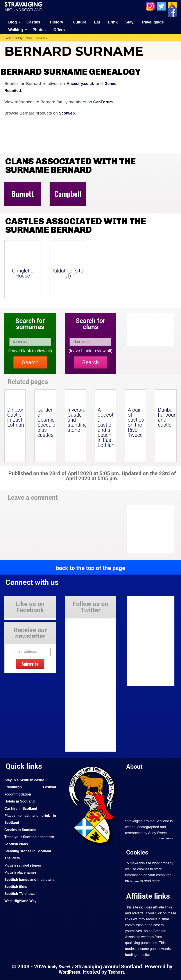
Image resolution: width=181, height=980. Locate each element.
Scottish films (17, 901)
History (56, 22)
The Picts (13, 865)
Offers (59, 30)
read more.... (167, 838)
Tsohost (117, 972)
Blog (13, 22)
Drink (113, 22)
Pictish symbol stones (24, 872)
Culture (80, 22)
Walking (16, 30)
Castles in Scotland (22, 830)
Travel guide (153, 22)
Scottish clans (17, 851)
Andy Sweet (59, 967)
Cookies (138, 852)
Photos (39, 30)
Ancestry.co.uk (79, 83)
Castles (33, 22)
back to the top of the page (90, 568)
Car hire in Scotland (22, 808)
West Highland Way (22, 915)
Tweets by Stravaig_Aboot (85, 621)
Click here (133, 881)
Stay (129, 22)
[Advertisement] (155, 529)
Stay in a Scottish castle (26, 780)
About (135, 766)
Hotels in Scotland (21, 801)
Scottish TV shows (21, 908)
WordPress (69, 972)
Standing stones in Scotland (30, 858)
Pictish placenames (22, 879)
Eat (97, 22)
